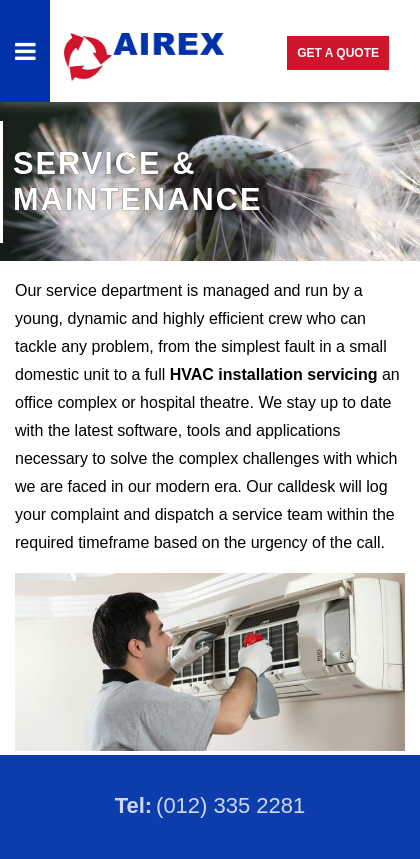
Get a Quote (338, 53)
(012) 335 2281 (230, 806)
